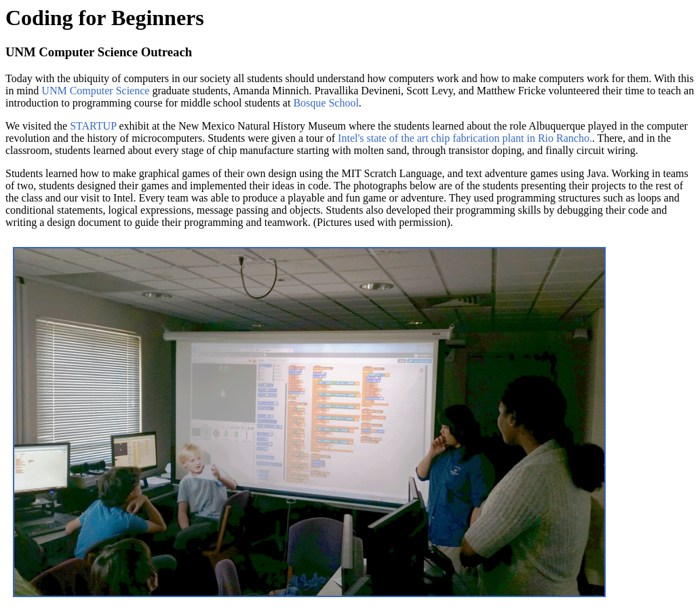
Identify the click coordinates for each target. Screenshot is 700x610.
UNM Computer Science (95, 91)
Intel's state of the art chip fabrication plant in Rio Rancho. (465, 138)
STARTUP (93, 126)
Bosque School (326, 103)
